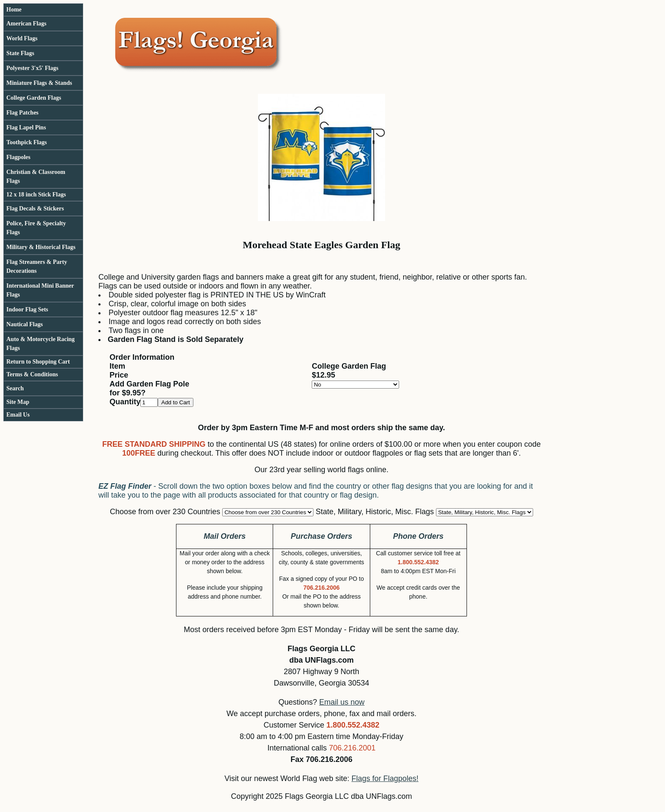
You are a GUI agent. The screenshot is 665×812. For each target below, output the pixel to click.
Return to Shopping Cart (38, 362)
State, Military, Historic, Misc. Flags (375, 512)
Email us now (342, 702)
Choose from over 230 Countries (165, 512)
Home (14, 10)
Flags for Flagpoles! (385, 778)
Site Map (18, 402)
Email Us (18, 415)
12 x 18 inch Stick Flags (36, 195)
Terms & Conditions (32, 374)
